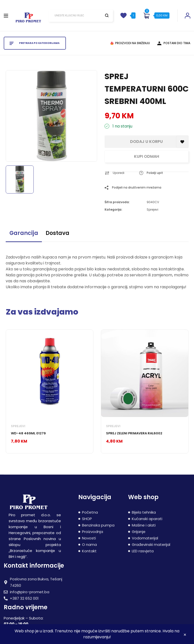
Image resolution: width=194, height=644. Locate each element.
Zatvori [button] (185, 635)
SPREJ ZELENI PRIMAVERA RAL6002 (134, 433)
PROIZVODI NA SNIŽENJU (133, 43)
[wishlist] (123, 16)
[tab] (24, 235)
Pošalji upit (155, 173)
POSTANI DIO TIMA (177, 43)
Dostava (57, 233)
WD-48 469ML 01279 (28, 433)
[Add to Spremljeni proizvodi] (182, 142)
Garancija (24, 233)
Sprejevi (152, 209)
